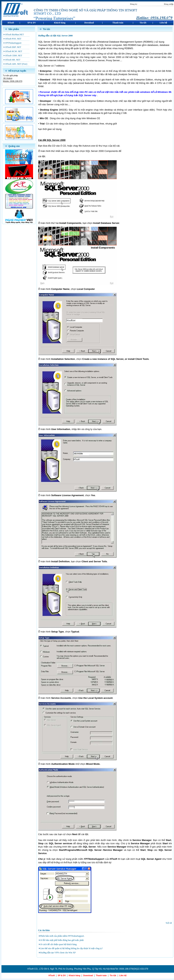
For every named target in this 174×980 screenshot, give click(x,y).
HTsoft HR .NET (13, 60)
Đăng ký (134, 4)
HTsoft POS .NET (13, 39)
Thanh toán (101, 975)
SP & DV (62, 975)
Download (88, 975)
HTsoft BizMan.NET (15, 35)
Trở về (169, 923)
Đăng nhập (169, 4)
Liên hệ (123, 975)
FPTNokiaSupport (13, 43)
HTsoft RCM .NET (14, 51)
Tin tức (113, 975)
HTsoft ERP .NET (13, 47)
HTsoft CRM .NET (14, 56)
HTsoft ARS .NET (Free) (16, 64)
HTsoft (52, 975)
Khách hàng (75, 975)
